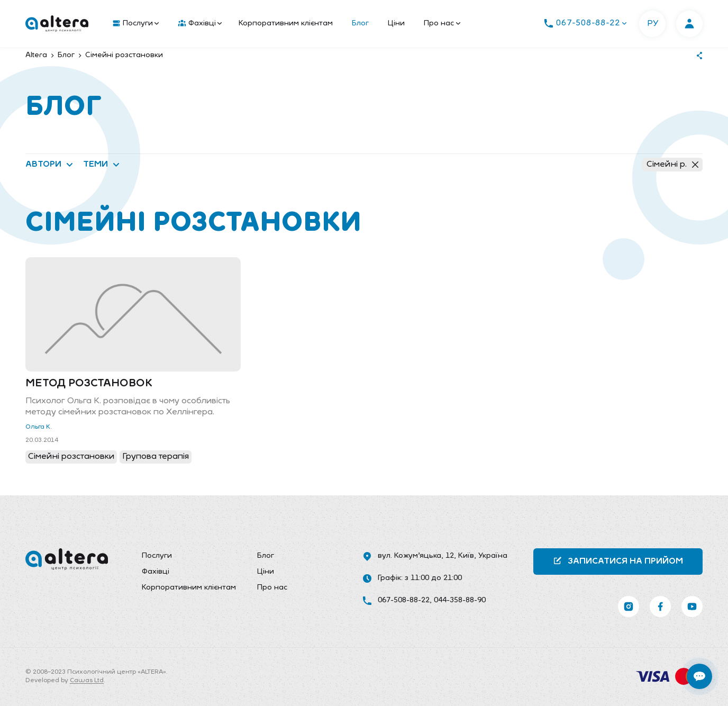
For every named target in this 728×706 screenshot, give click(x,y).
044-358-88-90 (460, 600)
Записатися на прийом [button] (618, 561)
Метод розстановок (89, 384)
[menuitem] (133, 24)
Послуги (136, 24)
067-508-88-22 (404, 600)
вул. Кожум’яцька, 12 (416, 556)
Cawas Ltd (87, 681)
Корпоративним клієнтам (286, 24)
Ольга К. (39, 427)
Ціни (396, 24)
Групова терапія (156, 457)
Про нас (442, 24)
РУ (653, 24)
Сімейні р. (672, 165)
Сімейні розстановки (71, 457)
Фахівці (200, 24)
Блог (360, 24)
